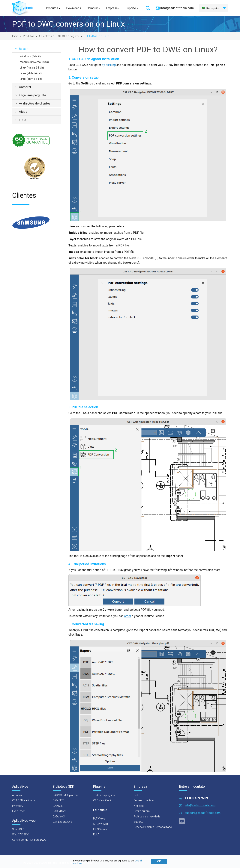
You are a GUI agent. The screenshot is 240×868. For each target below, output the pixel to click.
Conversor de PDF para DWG (29, 840)
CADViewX (59, 817)
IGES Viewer (100, 829)
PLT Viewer (100, 819)
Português (210, 8)
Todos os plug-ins (104, 795)
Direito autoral (142, 811)
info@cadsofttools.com (177, 8)
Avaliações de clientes (35, 103)
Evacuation (19, 811)
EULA (23, 120)
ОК (159, 861)
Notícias (139, 806)
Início (15, 36)
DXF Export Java (62, 822)
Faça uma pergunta (32, 95)
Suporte (131, 8)
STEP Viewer (101, 824)
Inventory (18, 806)
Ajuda (23, 112)
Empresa (112, 8)
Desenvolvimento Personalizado (153, 827)
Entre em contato (144, 800)
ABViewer (18, 795)
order (128, 616)
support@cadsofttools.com (203, 813)
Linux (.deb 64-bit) (31, 73)
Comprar (92, 8)
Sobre (137, 795)
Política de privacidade (147, 817)
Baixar (23, 49)
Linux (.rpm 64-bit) (31, 79)
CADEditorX (60, 811)
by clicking (109, 65)
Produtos (52, 8)
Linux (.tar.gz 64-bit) (32, 68)
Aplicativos (45, 36)
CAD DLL (58, 806)
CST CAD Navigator (68, 36)
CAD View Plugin (103, 800)
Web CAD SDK (20, 834)
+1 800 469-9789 (196, 798)
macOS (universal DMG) (34, 62)
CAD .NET (58, 800)
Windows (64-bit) (30, 56)
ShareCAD (18, 829)
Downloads (74, 8)
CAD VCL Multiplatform (66, 795)
